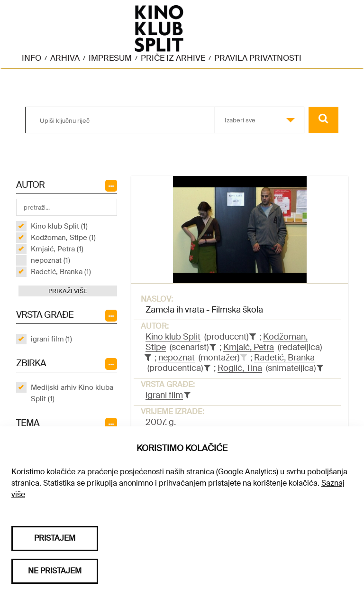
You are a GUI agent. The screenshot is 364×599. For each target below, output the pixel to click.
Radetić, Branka (284, 358)
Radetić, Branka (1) (61, 272)
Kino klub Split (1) (59, 226)
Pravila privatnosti (258, 58)
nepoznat (177, 358)
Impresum (110, 58)
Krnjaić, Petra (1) (57, 249)
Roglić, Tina (240, 368)
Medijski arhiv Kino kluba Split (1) (72, 393)
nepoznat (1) (50, 260)
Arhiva (65, 58)
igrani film (164, 395)
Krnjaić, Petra (249, 347)
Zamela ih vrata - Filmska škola (204, 310)
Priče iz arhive (173, 58)
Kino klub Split (173, 337)
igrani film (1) (51, 339)
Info (32, 58)
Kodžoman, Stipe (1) (63, 238)
